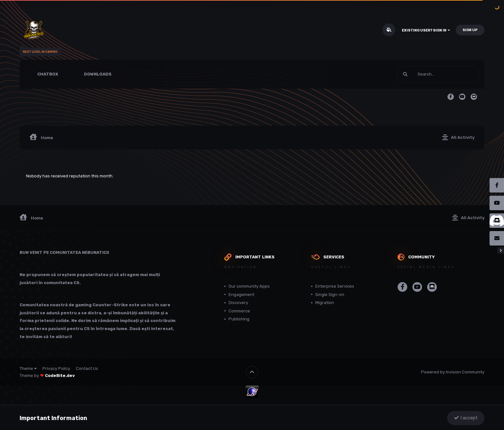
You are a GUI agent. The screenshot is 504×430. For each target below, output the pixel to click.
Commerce (239, 311)
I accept (466, 418)
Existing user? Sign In (426, 30)
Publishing (239, 319)
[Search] (421, 74)
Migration (325, 303)
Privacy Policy (56, 368)
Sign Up (470, 30)
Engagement (241, 295)
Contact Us (87, 368)
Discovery (238, 303)
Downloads (98, 74)
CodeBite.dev (60, 376)
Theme (28, 368)
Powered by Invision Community (453, 372)
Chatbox (48, 74)
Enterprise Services (335, 286)
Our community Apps (249, 286)
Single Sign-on (330, 295)
